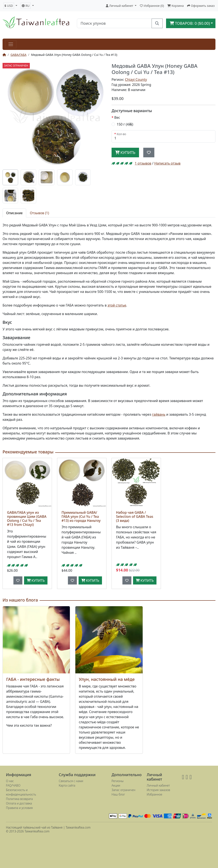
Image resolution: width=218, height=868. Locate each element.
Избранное (154, 794)
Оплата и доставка (19, 803)
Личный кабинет (158, 785)
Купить (125, 152)
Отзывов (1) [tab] (39, 213)
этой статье (117, 305)
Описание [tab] (14, 213)
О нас (10, 781)
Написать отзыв (167, 163)
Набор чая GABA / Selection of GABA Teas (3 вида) (135, 516)
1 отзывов (143, 163)
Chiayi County (136, 80)
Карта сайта (67, 785)
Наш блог (118, 794)
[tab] (10, 177)
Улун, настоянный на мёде (107, 679)
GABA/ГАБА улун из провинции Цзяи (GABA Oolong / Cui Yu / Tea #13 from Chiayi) (27, 519)
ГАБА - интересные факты (33, 679)
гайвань (159, 414)
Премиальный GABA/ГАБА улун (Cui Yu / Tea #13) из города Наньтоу (81, 516)
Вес (117, 117)
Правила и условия (19, 808)
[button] (10, 6)
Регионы (118, 781)
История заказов (158, 790)
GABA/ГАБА (18, 55)
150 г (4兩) (125, 124)
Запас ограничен (123, 790)
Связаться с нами (71, 781)
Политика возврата (19, 799)
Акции (116, 785)
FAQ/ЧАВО (13, 785)
